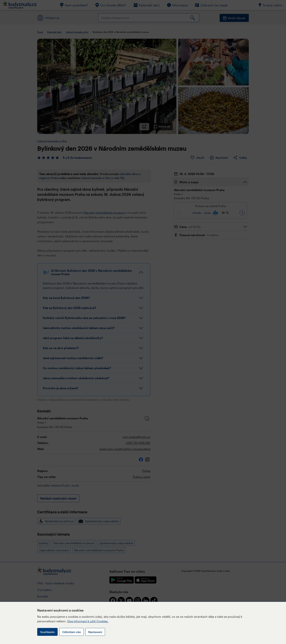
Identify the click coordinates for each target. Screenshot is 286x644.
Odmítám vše (71, 632)
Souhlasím (47, 632)
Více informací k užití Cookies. (88, 621)
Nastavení (95, 632)
